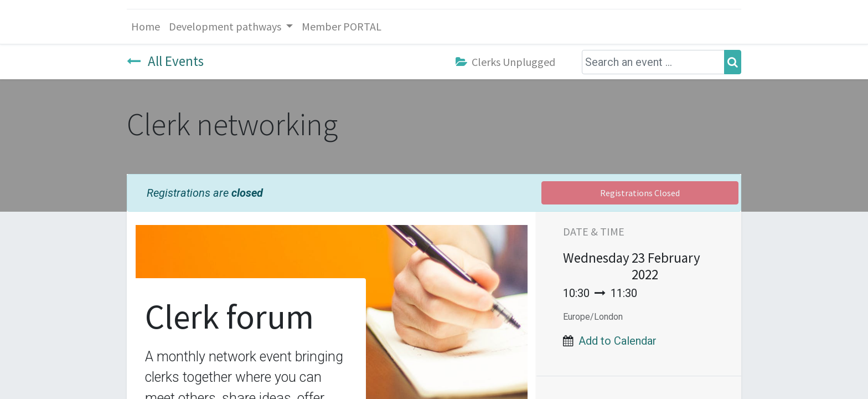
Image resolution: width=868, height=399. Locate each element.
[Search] (733, 62)
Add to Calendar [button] (618, 341)
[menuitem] (146, 27)
